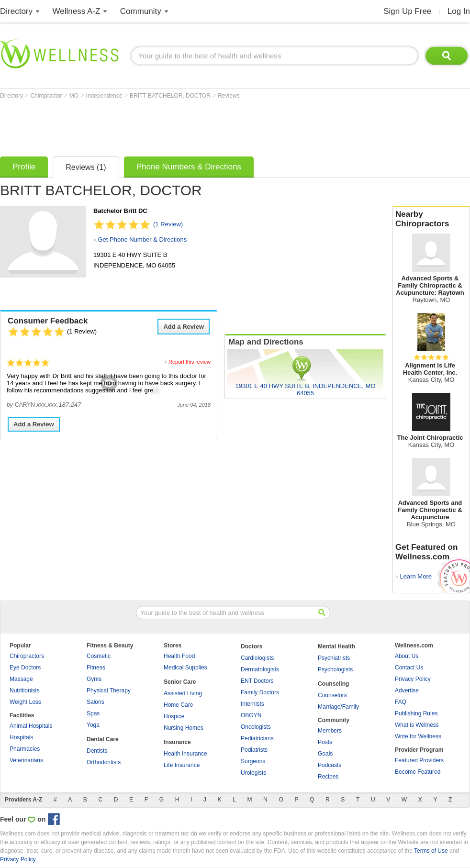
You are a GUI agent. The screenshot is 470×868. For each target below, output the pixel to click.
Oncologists (256, 727)
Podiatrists (254, 750)
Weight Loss (25, 702)
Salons (95, 702)
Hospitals (21, 737)
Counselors (332, 695)
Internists (252, 704)
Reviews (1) (86, 167)
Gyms (94, 679)
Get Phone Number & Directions (142, 239)
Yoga (93, 725)
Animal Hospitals (31, 726)
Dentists (97, 751)
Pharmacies (25, 749)
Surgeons (253, 761)
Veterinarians (26, 760)
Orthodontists (104, 762)
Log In (459, 11)
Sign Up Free (407, 11)
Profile (24, 167)
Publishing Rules (416, 713)
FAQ (401, 702)
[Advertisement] (174, 125)
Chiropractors (27, 656)
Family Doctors (260, 692)
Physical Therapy (109, 690)
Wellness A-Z (77, 11)
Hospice (174, 716)
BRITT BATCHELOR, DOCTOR (171, 96)
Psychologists (335, 669)
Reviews (229, 96)
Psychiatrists (334, 658)
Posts (325, 742)
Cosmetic (99, 656)
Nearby (431, 219)
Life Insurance (182, 765)
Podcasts (330, 765)
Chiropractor (47, 96)
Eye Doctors (25, 668)
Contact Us (409, 668)
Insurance (177, 742)
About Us (407, 656)
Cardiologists (257, 658)
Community (141, 11)
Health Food (179, 656)
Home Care (178, 705)
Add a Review (184, 327)
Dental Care (103, 739)
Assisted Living (183, 693)
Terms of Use (431, 851)
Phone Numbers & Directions (189, 167)
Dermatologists (260, 669)
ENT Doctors (257, 681)
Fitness (96, 668)
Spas (93, 713)
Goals (325, 754)
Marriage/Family (338, 707)
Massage (21, 679)
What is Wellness (417, 725)
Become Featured (418, 772)
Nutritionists (25, 690)
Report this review (190, 362)
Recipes (328, 777)
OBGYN (251, 715)
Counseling (333, 684)
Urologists (253, 773)
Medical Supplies (185, 668)
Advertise (407, 690)
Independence (105, 96)
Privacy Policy (413, 679)
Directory (16, 11)
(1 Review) (168, 224)
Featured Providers (419, 760)
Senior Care (180, 682)
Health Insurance (185, 754)
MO (75, 96)
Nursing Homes (184, 728)
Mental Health (336, 646)
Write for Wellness (418, 736)
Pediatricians (257, 738)
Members (330, 731)
